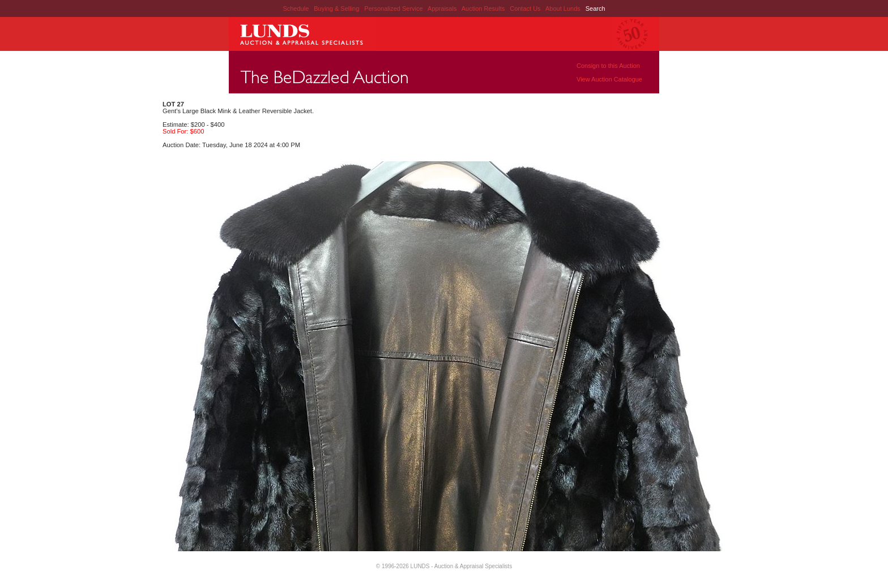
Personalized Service (394, 8)
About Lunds (564, 8)
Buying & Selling (337, 8)
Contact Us (525, 8)
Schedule (296, 8)
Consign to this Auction (608, 66)
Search (595, 8)
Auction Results (484, 8)
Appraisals (443, 8)
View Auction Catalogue (609, 79)
